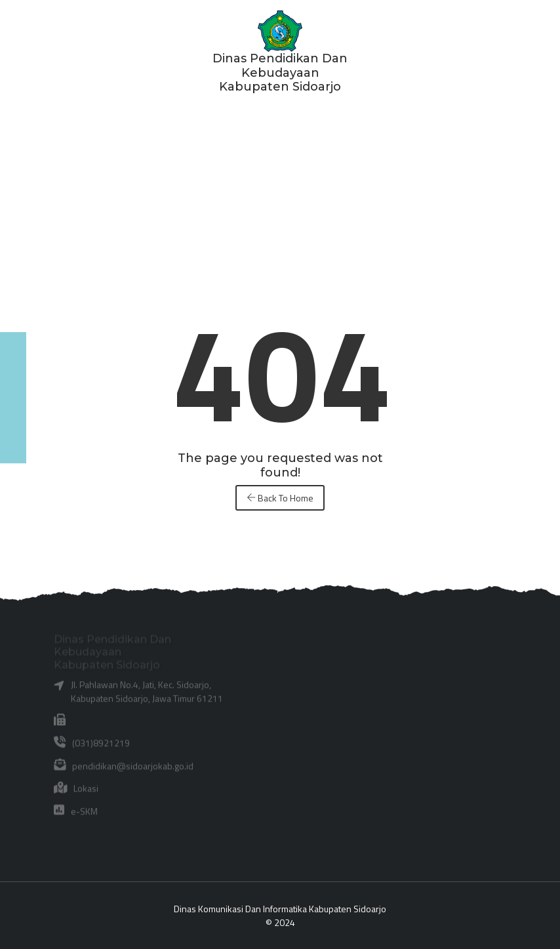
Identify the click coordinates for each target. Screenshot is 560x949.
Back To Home (280, 498)
